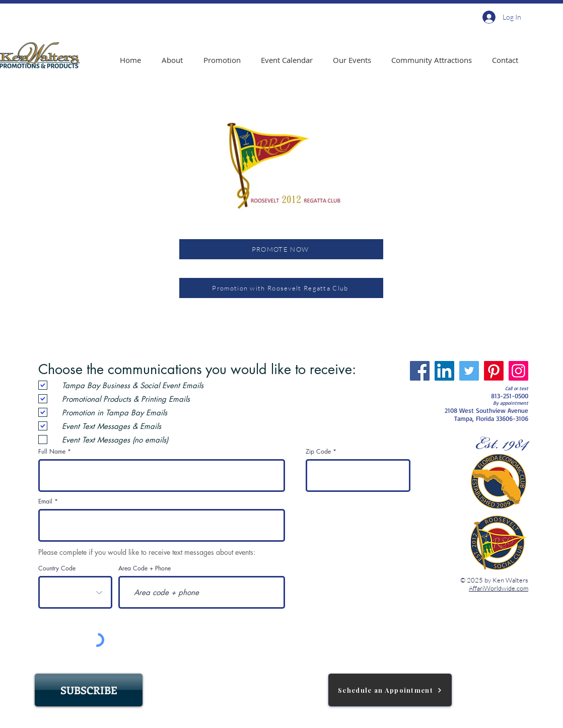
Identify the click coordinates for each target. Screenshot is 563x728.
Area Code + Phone (145, 568)
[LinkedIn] (444, 371)
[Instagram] (518, 371)
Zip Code (318, 452)
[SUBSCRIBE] (89, 690)
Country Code (57, 568)
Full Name (52, 452)
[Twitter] (469, 371)
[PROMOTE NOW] (281, 249)
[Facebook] (420, 371)
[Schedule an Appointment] (390, 690)
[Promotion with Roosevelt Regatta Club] (281, 288)
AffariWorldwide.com (499, 588)
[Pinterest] (494, 371)
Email (45, 501)
